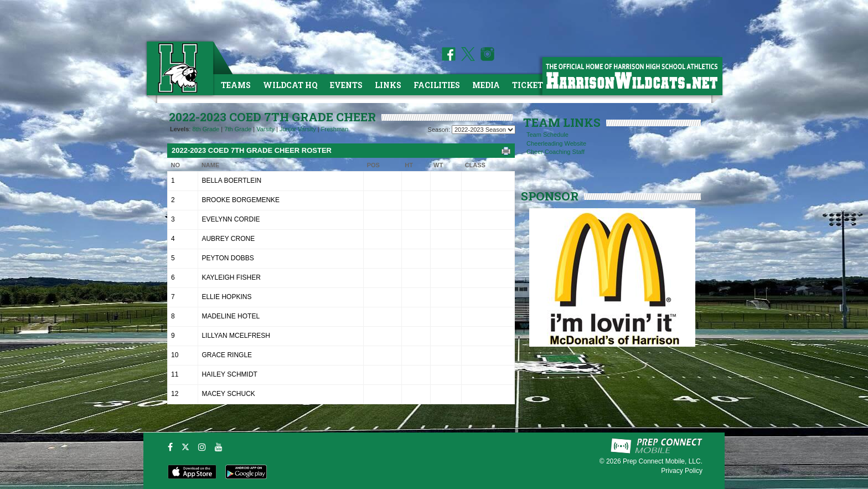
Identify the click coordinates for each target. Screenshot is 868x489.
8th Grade (206, 129)
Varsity (265, 129)
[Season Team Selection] (484, 130)
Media (486, 85)
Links (388, 85)
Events (346, 85)
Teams (236, 85)
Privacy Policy (682, 471)
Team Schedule (547, 135)
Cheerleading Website (556, 143)
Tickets (530, 85)
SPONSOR (550, 196)
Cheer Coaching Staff (556, 152)
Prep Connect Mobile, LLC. (663, 461)
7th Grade (238, 129)
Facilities (437, 85)
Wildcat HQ (290, 85)
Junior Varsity (298, 129)
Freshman (335, 129)
